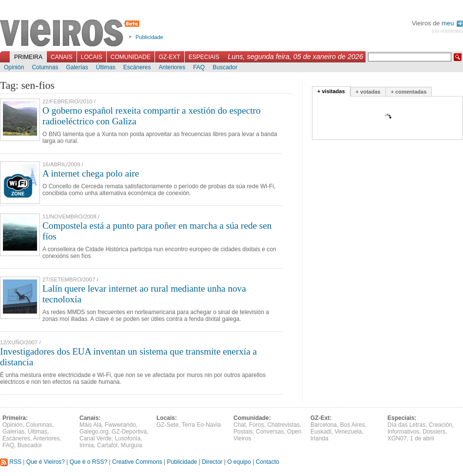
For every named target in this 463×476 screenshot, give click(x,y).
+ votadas (368, 92)
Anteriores (172, 67)
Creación (441, 425)
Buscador (225, 67)
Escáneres (137, 67)
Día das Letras (406, 425)
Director (212, 462)
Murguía (132, 445)
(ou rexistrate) (447, 31)
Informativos (403, 432)
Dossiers (434, 432)
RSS (11, 462)
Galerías (77, 67)
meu (452, 23)
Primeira (28, 57)
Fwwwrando (120, 425)
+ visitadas (331, 91)
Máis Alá (90, 425)
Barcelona (324, 425)
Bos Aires (353, 425)
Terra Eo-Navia (201, 425)
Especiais (204, 57)
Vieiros (71, 34)
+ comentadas (409, 92)
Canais (62, 57)
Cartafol (107, 445)
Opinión (14, 67)
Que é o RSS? (88, 462)
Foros (257, 425)
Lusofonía (128, 438)
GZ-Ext (170, 57)
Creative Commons (137, 462)
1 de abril (422, 438)
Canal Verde (96, 438)
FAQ (199, 67)
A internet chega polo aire (91, 173)
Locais (92, 57)
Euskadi (321, 432)
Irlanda (319, 438)
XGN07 (397, 438)
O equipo (239, 462)
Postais (243, 432)
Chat (240, 425)
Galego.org (94, 432)
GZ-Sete (167, 425)
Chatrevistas (283, 425)
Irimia (87, 445)
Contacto (268, 462)
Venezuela (348, 432)
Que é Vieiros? (46, 462)
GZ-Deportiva (129, 432)
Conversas (270, 432)
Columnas (45, 67)
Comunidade (131, 57)
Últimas (106, 67)
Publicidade (149, 37)
